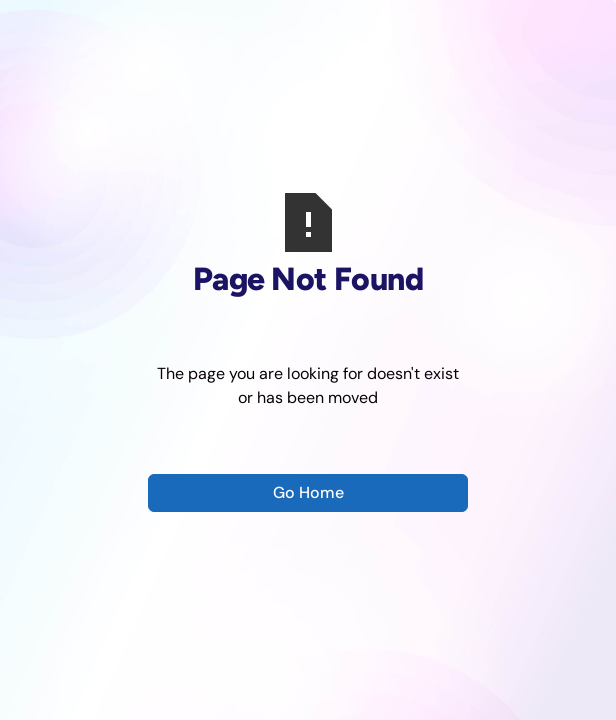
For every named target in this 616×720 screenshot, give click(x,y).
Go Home (308, 492)
